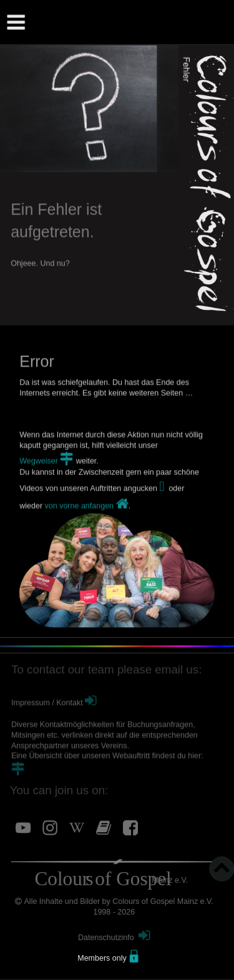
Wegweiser (40, 478)
